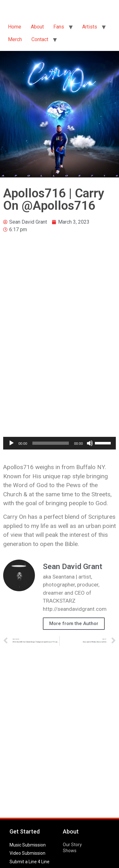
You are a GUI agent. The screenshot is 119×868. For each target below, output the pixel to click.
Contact (40, 39)
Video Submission (27, 853)
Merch (15, 39)
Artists (90, 27)
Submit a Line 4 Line (30, 862)
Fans (59, 27)
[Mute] (90, 443)
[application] (60, 443)
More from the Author (74, 623)
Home (15, 27)
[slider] (51, 443)
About (37, 27)
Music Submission (28, 845)
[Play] (11, 443)
